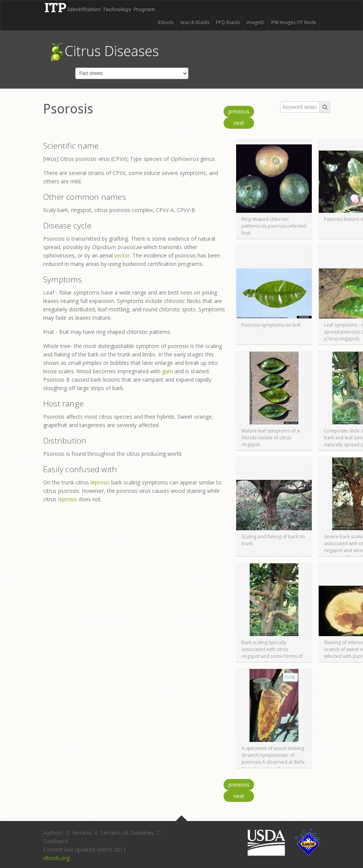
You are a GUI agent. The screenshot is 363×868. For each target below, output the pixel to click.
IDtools (166, 22)
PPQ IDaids (228, 22)
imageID (255, 22)
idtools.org (56, 858)
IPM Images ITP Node (294, 22)
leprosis (100, 482)
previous (239, 111)
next (239, 123)
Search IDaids (195, 22)
